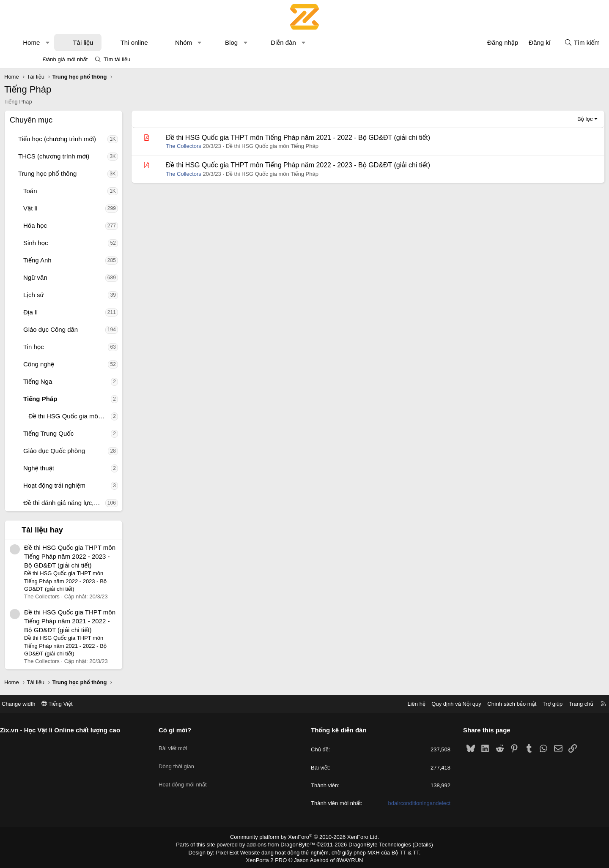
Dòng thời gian (195, 760)
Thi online (164, 42)
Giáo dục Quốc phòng (84, 451)
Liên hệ (380, 704)
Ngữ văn (65, 277)
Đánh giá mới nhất (66, 59)
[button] (77, 42)
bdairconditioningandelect (401, 803)
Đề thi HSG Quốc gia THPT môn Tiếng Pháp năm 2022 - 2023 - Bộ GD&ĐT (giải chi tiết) (99, 556)
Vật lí (60, 208)
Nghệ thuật (68, 468)
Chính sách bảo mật (476, 704)
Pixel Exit (233, 851)
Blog (261, 42)
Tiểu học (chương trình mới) (87, 139)
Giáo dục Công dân (80, 329)
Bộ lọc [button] (556, 119)
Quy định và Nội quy (420, 704)
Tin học (63, 347)
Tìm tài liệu (117, 59)
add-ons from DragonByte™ (283, 844)
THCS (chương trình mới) (83, 156)
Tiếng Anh (67, 260)
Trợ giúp (517, 704)
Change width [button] (55, 704)
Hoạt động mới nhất (201, 775)
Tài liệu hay (72, 530)
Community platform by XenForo (305, 837)
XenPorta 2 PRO (269, 858)
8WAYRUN (346, 858)
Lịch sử (63, 295)
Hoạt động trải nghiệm (84, 485)
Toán (60, 191)
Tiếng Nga (67, 381)
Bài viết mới (191, 744)
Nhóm (213, 42)
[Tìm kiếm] (552, 42)
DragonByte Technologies (374, 844)
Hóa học (65, 225)
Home (61, 42)
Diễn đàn (313, 42)
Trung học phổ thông (77, 173)
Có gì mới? (193, 730)
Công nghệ (68, 364)
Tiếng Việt (93, 704)
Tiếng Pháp (70, 399)
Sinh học (65, 243)
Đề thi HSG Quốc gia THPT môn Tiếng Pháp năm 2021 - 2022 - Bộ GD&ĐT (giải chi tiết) (99, 621)
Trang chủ (545, 704)
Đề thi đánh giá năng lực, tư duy (94, 503)
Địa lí (60, 312)
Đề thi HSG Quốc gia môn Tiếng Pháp (99, 416)
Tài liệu (112, 42)
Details (414, 844)
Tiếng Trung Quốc (78, 433)
